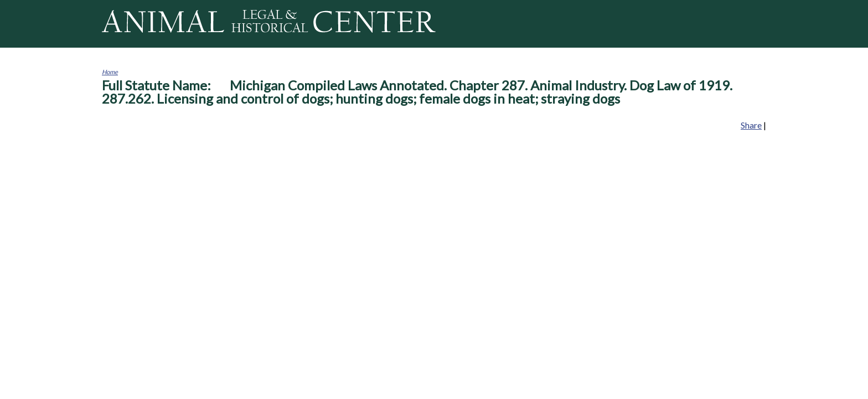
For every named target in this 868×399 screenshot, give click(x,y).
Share (751, 125)
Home (110, 72)
